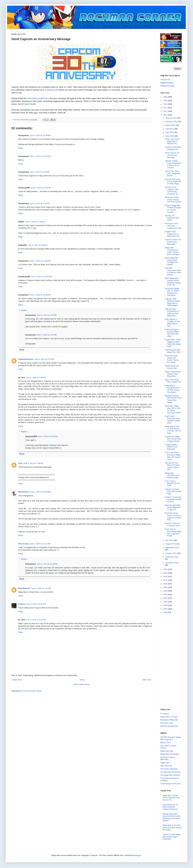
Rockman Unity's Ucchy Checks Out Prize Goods (173, 200)
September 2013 (172, 548)
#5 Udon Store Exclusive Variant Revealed (172, 827)
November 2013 (172, 557)
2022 (166, 598)
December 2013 (172, 563)
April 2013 (170, 129)
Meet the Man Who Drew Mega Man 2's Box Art (173, 507)
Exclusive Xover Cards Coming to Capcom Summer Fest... (173, 516)
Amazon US (165, 80)
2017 (166, 580)
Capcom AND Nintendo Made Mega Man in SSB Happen (172, 302)
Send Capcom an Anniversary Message (172, 155)
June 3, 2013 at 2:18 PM (36, 377)
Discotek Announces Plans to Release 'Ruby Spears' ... (173, 271)
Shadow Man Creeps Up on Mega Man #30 (172, 234)
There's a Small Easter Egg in (172, 837)
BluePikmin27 (24, 588)
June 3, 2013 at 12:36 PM (40, 295)
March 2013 (171, 125)
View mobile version (82, 684)
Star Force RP (166, 766)
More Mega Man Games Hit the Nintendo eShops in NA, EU (173, 282)
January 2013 (171, 118)
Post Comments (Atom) (32, 691)
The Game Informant (169, 769)
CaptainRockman (26, 359)
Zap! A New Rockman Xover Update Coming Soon (172, 419)
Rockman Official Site (169, 720)
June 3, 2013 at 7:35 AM (40, 203)
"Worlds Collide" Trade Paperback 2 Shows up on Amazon (173, 164)
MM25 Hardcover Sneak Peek (172, 367)
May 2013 (170, 132)
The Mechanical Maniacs (171, 772)
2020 (166, 591)
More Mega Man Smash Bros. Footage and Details (172, 261)
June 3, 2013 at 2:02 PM (47, 315)
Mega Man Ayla (167, 751)
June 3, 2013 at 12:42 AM (40, 156)
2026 (166, 612)
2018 (166, 584)
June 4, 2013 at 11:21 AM (40, 544)
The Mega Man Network (170, 775)
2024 (166, 605)
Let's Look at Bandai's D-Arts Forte (172, 483)
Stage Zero (165, 763)
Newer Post (17, 680)
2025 (166, 609)
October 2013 (171, 553)
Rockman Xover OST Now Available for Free (173, 226)
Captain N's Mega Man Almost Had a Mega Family (173, 439)
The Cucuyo (23, 544)
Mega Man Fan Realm (170, 754)
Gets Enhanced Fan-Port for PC (171, 798)
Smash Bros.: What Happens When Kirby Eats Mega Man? (173, 343)
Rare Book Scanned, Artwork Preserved (170, 807)
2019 (166, 587)
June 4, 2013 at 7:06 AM (33, 463)
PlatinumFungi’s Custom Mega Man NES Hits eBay (172, 333)
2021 (166, 595)
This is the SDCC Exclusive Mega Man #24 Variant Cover (173, 456)
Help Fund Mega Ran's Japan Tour (173, 381)
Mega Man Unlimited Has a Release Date (172, 475)
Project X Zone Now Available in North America (173, 499)
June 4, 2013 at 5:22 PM (36, 620)
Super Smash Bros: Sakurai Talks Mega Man (173, 374)
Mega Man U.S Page (169, 717)
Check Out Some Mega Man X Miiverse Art (172, 141)
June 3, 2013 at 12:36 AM (40, 135)
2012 (166, 111)
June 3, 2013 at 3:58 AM (41, 188)
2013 (166, 115)
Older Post (147, 680)
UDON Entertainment (169, 726)
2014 (166, 569)
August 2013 (171, 544)
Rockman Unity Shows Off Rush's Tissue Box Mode (172, 359)
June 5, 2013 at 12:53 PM (47, 564)
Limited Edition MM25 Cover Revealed (171, 447)
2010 (166, 104)
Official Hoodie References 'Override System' (172, 817)
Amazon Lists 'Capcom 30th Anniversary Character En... (172, 190)
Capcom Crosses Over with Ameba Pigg (173, 491)
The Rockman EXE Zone (171, 784)
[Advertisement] (172, 661)
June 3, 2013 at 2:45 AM (40, 172)
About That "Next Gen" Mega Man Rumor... (173, 173)
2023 (166, 602)
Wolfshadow (24, 492)
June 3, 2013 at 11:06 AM (40, 261)
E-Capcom (165, 714)
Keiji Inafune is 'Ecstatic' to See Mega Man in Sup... (172, 323)
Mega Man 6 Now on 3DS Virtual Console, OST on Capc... (173, 430)
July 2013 (170, 540)
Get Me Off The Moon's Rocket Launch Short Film (172, 466)
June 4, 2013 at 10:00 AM (40, 492)
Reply (21, 148)
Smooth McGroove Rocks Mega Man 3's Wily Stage (173, 181)
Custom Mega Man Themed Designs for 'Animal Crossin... (173, 209)
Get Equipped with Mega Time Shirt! (173, 351)
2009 (166, 101)
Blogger (138, 855)
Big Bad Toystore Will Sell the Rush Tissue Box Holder (173, 399)
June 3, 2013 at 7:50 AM (35, 222)
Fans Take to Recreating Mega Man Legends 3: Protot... (173, 532)
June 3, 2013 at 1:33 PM (44, 359)
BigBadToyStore (167, 83)
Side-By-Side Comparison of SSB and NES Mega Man (172, 312)
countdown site (51, 90)
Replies (24, 310)
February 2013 (172, 122)
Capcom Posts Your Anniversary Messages (173, 242)
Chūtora (22, 604)
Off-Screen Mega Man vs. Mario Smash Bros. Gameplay (172, 292)
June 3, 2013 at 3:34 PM (47, 335)
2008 (166, 97)
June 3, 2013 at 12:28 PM (41, 277)
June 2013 (170, 136)
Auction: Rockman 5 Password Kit (173, 148)
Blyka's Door (166, 743)
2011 (166, 108)
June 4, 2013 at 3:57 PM (36, 604)
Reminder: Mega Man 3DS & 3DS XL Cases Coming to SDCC (173, 409)
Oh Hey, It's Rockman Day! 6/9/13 (172, 218)
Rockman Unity (167, 723)
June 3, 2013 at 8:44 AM (37, 245)
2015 (166, 573)
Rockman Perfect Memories (167, 758)
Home (82, 680)
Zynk (20, 463)
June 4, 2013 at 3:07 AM (48, 436)
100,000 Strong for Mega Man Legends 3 (171, 738)
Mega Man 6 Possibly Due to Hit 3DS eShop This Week (172, 389)
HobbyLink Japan (167, 86)
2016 (166, 577)
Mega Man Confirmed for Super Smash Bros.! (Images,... (173, 251)
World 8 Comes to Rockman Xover (172, 524)
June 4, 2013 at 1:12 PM (41, 588)
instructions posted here (38, 98)
